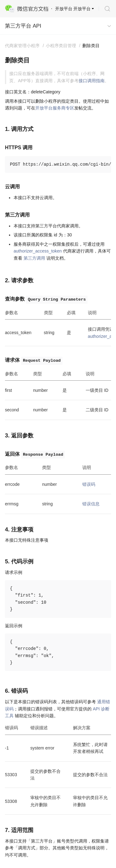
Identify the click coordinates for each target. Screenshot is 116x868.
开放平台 (82, 9)
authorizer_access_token (38, 251)
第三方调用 (34, 258)
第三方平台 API (23, 26)
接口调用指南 (92, 81)
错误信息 (91, 504)
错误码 (89, 484)
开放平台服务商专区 (55, 108)
